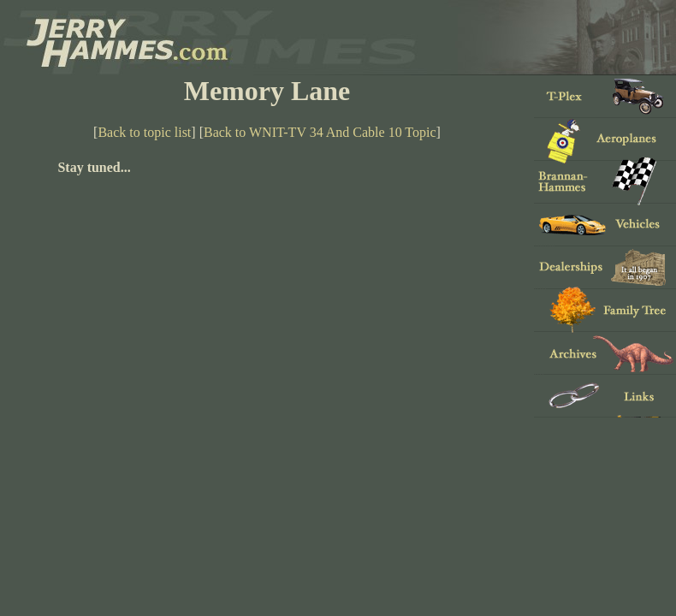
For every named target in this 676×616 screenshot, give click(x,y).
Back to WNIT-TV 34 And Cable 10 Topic (320, 132)
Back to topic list (144, 132)
